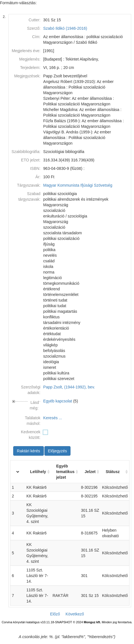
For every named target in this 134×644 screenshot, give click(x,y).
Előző (55, 614)
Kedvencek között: (31, 435)
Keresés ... (53, 418)
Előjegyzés (58, 451)
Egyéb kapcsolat (58, 401)
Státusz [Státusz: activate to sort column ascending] (113, 472)
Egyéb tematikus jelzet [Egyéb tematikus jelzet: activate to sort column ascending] (65, 472)
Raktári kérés (28, 451)
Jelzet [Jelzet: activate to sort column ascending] (90, 472)
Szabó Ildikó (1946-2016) (65, 28)
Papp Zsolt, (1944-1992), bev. (69, 387)
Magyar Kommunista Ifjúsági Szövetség (78, 185)
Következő (75, 614)
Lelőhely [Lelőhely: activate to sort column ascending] (38, 472)
